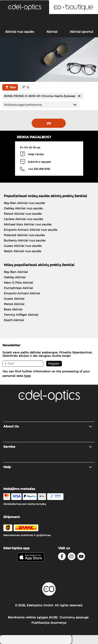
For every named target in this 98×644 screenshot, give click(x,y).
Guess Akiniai (14, 299)
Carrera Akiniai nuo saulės (23, 219)
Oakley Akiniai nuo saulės (23, 208)
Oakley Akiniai (15, 277)
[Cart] (82, 21)
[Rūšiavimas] (41, 105)
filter (10, 87)
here (27, 376)
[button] (25, 7)
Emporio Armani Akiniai (22, 293)
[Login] (49, 21)
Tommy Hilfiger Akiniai (21, 315)
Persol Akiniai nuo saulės (23, 214)
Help (48, 467)
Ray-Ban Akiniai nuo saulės (24, 203)
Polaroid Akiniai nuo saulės (24, 235)
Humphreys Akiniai (18, 288)
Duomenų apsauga (74, 617)
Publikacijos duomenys (49, 623)
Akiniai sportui (81, 32)
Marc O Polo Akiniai (19, 283)
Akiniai (52, 32)
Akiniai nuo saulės (20, 32)
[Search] (16, 21)
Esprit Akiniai (14, 320)
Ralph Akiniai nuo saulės (23, 251)
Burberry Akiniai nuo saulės (25, 240)
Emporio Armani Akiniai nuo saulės (31, 230)
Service (48, 447)
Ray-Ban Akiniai (16, 272)
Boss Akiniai (13, 309)
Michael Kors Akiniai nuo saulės (28, 224)
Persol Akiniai (14, 304)
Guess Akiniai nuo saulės (23, 246)
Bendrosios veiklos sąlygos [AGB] (33, 617)
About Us (48, 426)
